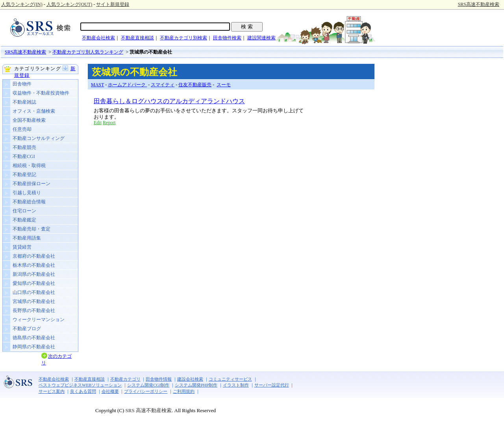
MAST (97, 85)
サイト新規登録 (113, 4)
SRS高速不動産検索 (479, 4)
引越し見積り (27, 193)
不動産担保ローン (31, 184)
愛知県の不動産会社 (34, 283)
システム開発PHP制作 (196, 385)
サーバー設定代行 (272, 385)
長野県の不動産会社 (34, 310)
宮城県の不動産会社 (34, 301)
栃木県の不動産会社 (34, 265)
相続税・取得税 (29, 165)
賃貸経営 (22, 247)
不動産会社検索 (98, 38)
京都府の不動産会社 (34, 256)
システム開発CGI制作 (148, 385)
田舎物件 (22, 84)
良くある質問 (83, 391)
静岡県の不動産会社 (34, 347)
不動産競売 (24, 147)
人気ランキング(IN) (22, 4)
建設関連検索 (261, 38)
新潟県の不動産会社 (34, 274)
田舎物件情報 (159, 379)
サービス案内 (52, 391)
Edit (98, 123)
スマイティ (163, 85)
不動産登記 (24, 175)
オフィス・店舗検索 (34, 111)
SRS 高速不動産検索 (148, 410)
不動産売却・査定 (31, 229)
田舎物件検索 (227, 38)
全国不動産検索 (29, 120)
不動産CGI (24, 156)
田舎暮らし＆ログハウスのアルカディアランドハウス (169, 101)
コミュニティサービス (230, 379)
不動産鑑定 (24, 220)
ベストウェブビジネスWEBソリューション (80, 385)
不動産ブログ (27, 329)
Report (109, 123)
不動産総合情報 (29, 202)
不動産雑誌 (24, 102)
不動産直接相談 (137, 38)
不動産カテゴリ (125, 379)
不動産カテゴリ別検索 (183, 38)
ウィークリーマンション (39, 320)
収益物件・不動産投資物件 (41, 93)
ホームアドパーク (127, 85)
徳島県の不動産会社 (34, 338)
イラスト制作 (236, 385)
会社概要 (110, 391)
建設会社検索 (190, 379)
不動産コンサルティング (39, 138)
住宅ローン (24, 211)
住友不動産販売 (195, 85)
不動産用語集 (27, 238)
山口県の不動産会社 (34, 292)
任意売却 (22, 129)
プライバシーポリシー (146, 391)
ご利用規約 (184, 391)
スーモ (224, 85)
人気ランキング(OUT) (69, 4)
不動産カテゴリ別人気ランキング (88, 52)
